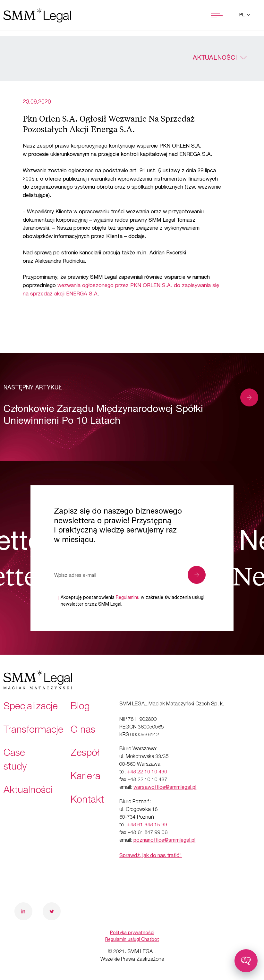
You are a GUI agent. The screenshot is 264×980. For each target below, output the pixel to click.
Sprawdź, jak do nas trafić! (151, 856)
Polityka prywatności (132, 933)
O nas (83, 731)
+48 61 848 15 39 (147, 825)
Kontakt (87, 801)
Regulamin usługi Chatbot (132, 940)
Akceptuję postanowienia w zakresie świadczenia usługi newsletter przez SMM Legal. (132, 601)
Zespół (85, 754)
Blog (80, 707)
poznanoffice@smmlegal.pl (164, 841)
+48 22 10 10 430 (147, 772)
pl (243, 15)
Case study (15, 761)
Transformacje (33, 731)
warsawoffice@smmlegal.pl (165, 788)
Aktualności (215, 58)
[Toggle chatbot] (246, 961)
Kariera (85, 777)
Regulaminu (128, 598)
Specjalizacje (31, 707)
